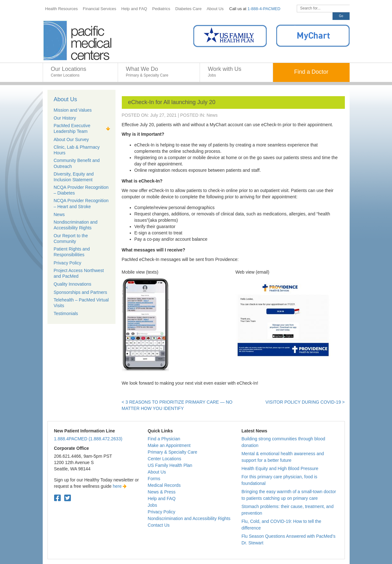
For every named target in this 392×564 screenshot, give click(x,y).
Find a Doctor (311, 72)
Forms (154, 479)
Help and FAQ (162, 499)
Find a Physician (164, 439)
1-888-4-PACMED (264, 9)
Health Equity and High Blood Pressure (280, 468)
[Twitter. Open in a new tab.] (68, 498)
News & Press (162, 492)
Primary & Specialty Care (172, 452)
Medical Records (164, 485)
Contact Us (159, 525)
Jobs (152, 505)
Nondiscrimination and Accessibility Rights (189, 518)
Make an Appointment (169, 445)
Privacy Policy (162, 512)
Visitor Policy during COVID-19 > (305, 402)
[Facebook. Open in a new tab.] (57, 498)
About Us (65, 99)
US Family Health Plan (170, 465)
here (120, 486)
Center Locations (165, 459)
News (212, 115)
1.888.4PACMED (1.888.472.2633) (88, 439)
